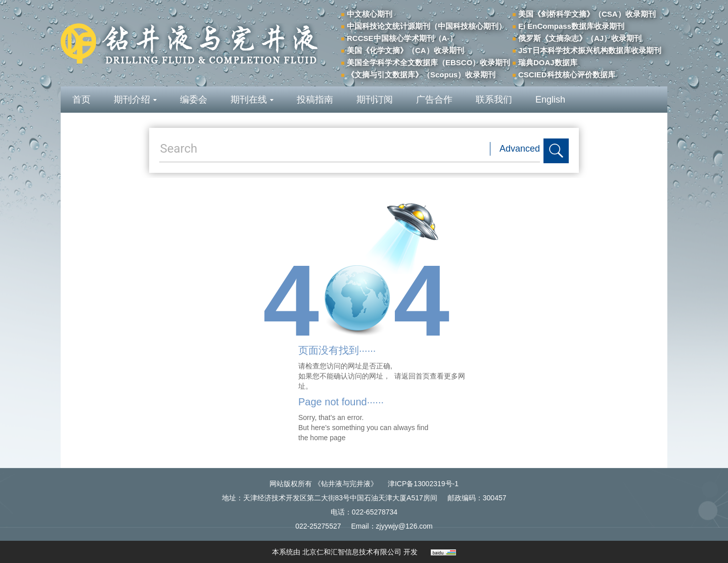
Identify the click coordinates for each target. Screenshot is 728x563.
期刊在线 (252, 100)
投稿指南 (315, 100)
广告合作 (434, 100)
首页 (81, 100)
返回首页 (416, 376)
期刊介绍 (135, 100)
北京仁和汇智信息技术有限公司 (352, 552)
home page (328, 438)
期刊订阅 (375, 100)
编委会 (194, 100)
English (550, 100)
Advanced (520, 149)
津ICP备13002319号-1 (423, 484)
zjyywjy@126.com (404, 526)
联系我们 (494, 100)
